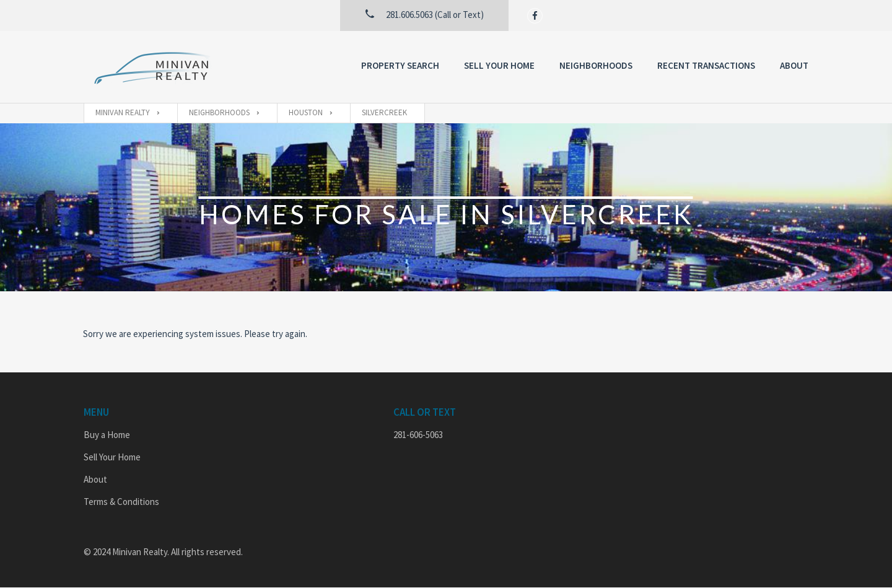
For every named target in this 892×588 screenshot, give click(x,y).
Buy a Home (107, 435)
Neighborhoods (596, 65)
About (794, 65)
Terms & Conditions (121, 502)
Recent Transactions (706, 65)
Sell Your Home (499, 65)
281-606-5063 (418, 435)
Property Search (400, 65)
